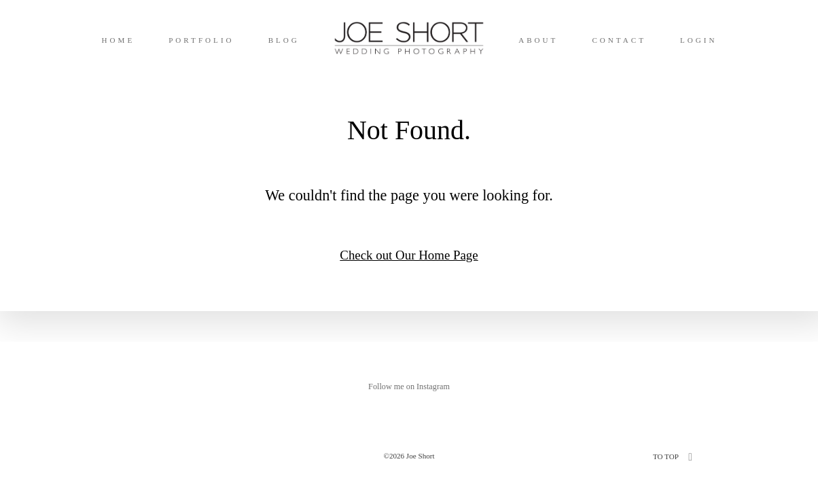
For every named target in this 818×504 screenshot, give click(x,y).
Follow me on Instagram (409, 386)
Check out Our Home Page (409, 255)
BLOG (284, 40)
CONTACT (619, 40)
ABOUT (538, 40)
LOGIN (699, 40)
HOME (118, 40)
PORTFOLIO (201, 40)
